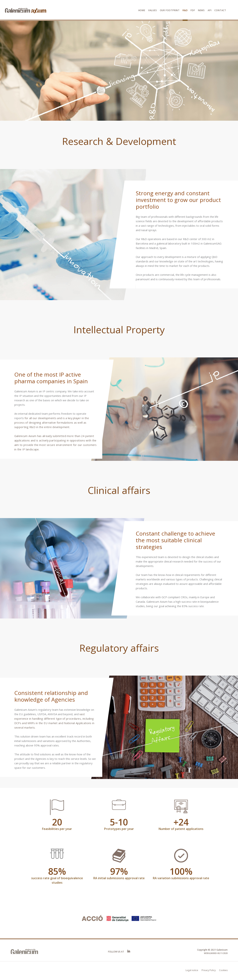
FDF (193, 10)
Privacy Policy (209, 970)
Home (142, 10)
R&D (185, 10)
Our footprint (170, 10)
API (210, 10)
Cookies (223, 970)
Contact (220, 10)
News (201, 10)
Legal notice (192, 970)
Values (153, 10)
